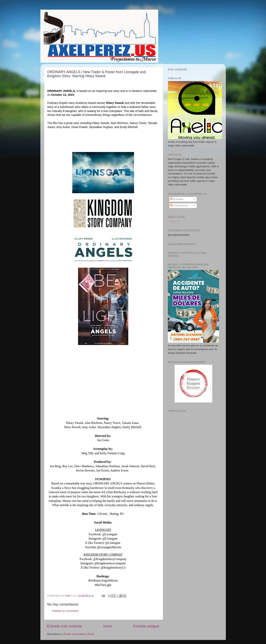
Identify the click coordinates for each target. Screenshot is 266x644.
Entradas (177, 199)
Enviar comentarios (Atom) (79, 634)
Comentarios (179, 205)
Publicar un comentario (65, 611)
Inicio (108, 626)
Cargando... (175, 221)
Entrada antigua (146, 626)
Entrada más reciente (65, 626)
